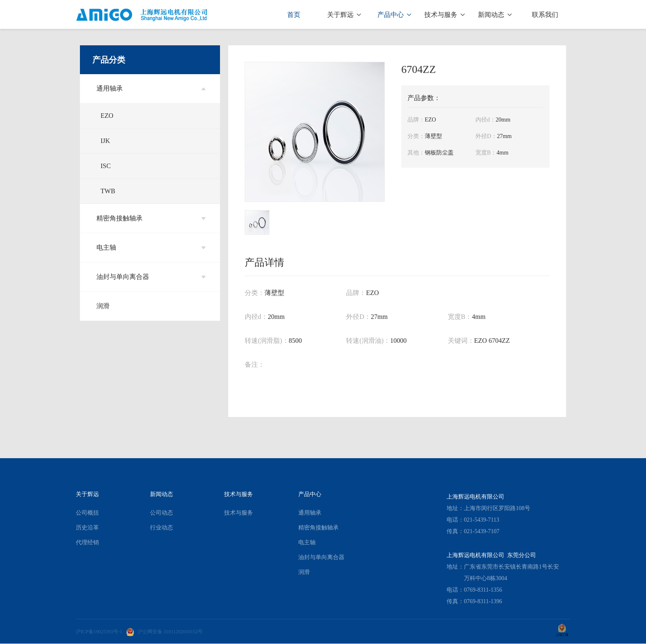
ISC (106, 166)
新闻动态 (495, 15)
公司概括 (87, 513)
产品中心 (394, 15)
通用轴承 (151, 88)
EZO (107, 116)
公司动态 (161, 513)
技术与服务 (445, 15)
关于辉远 (344, 15)
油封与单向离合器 (151, 277)
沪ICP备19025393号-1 (99, 632)
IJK (105, 141)
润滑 (103, 306)
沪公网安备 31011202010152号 (165, 632)
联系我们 (545, 15)
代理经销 (87, 542)
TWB (108, 191)
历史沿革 (87, 528)
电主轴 (151, 247)
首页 (294, 15)
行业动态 (161, 528)
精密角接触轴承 (151, 218)
